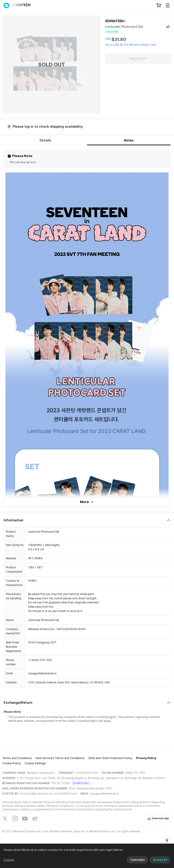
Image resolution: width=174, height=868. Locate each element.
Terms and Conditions (17, 758)
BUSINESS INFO (81, 783)
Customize (137, 860)
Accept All (160, 860)
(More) (118, 850)
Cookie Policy (12, 763)
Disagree (9, 860)
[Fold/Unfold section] (87, 520)
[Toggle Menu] (168, 5)
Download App (158, 819)
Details (45, 140)
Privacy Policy (146, 758)
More (87, 502)
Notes (129, 140)
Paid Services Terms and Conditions (60, 758)
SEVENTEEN (114, 21)
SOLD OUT (138, 59)
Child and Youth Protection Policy (110, 758)
